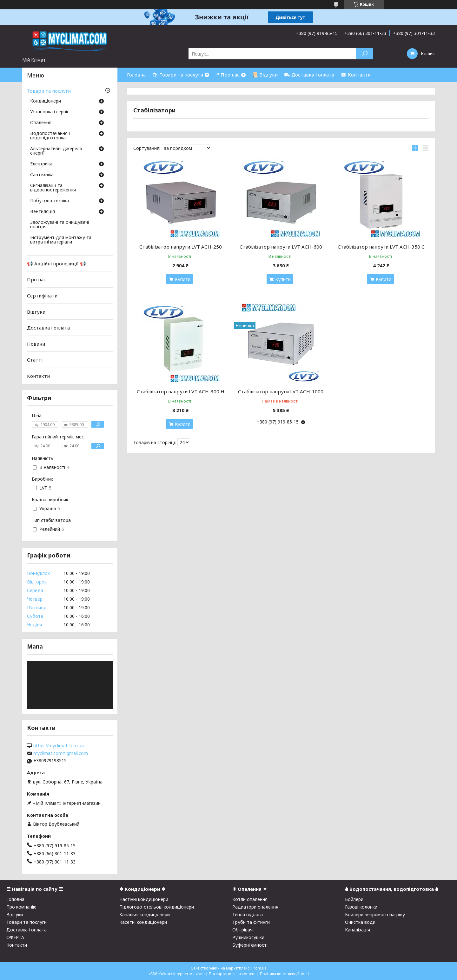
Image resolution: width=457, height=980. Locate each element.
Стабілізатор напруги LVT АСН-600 (281, 247)
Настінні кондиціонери (144, 899)
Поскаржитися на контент (232, 974)
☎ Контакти (356, 75)
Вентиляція (43, 212)
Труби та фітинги (251, 922)
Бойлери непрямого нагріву (375, 914)
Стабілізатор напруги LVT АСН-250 (181, 247)
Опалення (41, 123)
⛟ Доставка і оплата (309, 75)
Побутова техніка (50, 201)
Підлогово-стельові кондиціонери (157, 907)
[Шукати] (364, 54)
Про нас (36, 279)
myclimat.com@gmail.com (61, 753)
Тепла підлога (248, 914)
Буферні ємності (250, 945)
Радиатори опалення (255, 907)
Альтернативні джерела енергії (56, 151)
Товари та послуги (49, 91)
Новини (36, 344)
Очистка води (360, 922)
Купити (183, 279)
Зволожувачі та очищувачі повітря (60, 225)
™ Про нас (228, 75)
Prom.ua (259, 968)
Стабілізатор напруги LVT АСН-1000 (281, 391)
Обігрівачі (243, 930)
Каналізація (358, 930)
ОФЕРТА (15, 937)
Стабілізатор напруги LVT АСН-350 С (381, 247)
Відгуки (36, 311)
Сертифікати (42, 296)
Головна (136, 75)
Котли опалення (250, 899)
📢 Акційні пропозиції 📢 (56, 263)
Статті (35, 360)
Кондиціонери (46, 101)
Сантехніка (42, 175)
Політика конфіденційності (284, 974)
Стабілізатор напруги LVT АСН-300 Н (181, 391)
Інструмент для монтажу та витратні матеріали (61, 240)
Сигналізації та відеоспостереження (53, 188)
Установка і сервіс (50, 112)
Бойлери (354, 899)
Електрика (41, 164)
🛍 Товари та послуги (178, 75)
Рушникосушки (248, 937)
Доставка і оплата (48, 328)
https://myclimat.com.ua (59, 746)
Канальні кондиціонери (145, 914)
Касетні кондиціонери (143, 922)
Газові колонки (361, 907)
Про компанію (21, 907)
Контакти (38, 376)
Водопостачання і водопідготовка (50, 136)
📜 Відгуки (265, 75)
